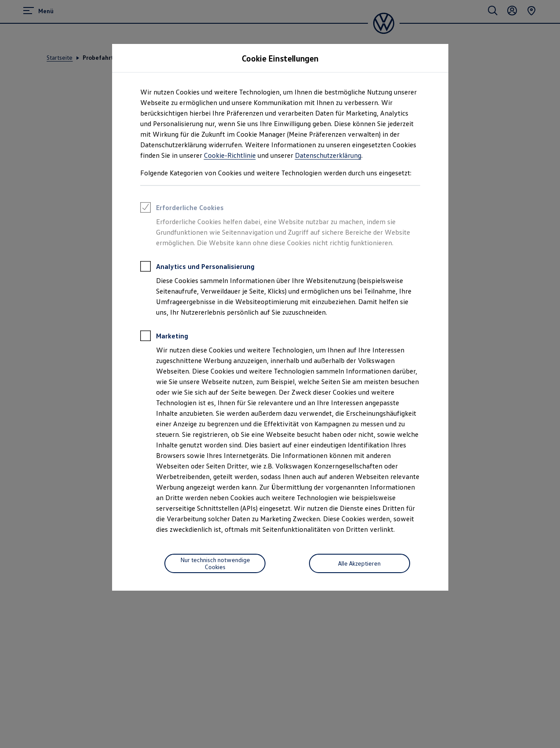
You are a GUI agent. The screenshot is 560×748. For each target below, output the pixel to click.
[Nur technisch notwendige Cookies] (215, 563)
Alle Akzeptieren (359, 563)
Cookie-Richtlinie (230, 155)
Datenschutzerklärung (328, 155)
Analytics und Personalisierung (197, 268)
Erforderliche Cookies (182, 209)
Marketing (164, 337)
